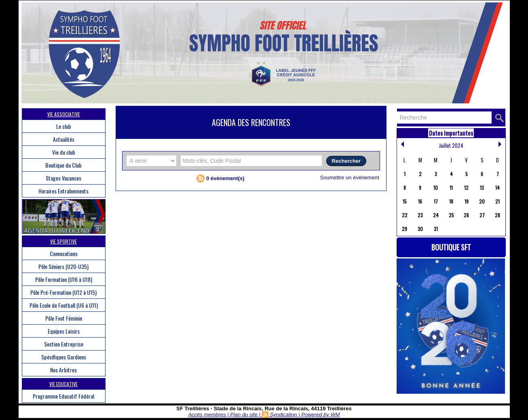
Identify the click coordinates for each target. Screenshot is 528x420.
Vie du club (64, 152)
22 (405, 215)
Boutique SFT (451, 247)
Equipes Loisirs (64, 331)
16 (420, 201)
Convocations (64, 253)
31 (436, 229)
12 (466, 188)
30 (420, 229)
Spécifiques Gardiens (64, 357)
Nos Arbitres (63, 370)
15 (405, 201)
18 (451, 201)
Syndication (283, 415)
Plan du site (244, 415)
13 (482, 188)
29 (404, 229)
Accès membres (207, 415)
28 (497, 215)
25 (451, 215)
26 (466, 215)
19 (467, 201)
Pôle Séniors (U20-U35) (63, 266)
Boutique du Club (63, 165)
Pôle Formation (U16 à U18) (64, 279)
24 (436, 215)
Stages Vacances (63, 178)
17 (436, 201)
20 (482, 201)
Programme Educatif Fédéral (63, 396)
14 (497, 188)
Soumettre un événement (350, 177)
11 (451, 188)
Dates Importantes (451, 133)
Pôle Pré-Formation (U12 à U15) (63, 292)
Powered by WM (320, 415)
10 (436, 188)
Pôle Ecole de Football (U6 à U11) (64, 305)
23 (420, 215)
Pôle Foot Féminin (64, 318)
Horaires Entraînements (63, 191)
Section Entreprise (64, 344)
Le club (64, 126)
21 (497, 201)
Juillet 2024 (451, 145)
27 (482, 215)
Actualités (64, 139)
